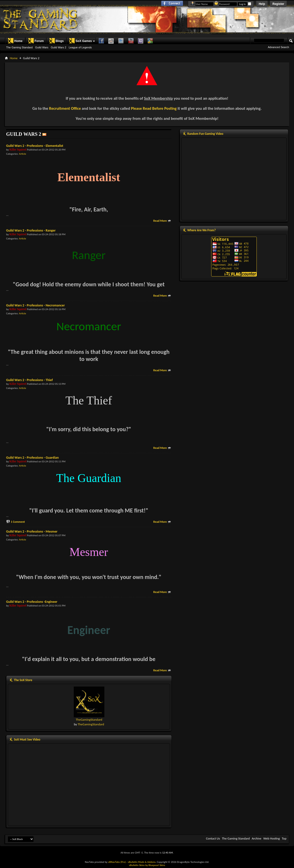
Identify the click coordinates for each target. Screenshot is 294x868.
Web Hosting (272, 838)
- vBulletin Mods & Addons (141, 862)
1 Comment (18, 522)
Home (15, 41)
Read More (162, 221)
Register (278, 4)
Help (262, 4)
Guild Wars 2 (58, 47)
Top (284, 838)
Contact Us (213, 838)
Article (23, 154)
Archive (256, 838)
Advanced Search (278, 47)
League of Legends (80, 47)
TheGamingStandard (89, 720)
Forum (36, 41)
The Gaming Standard (19, 47)
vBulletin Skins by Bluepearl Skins (147, 865)
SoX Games (80, 41)
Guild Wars (42, 47)
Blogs (56, 41)
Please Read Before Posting (154, 108)
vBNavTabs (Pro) (117, 862)
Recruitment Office (65, 108)
